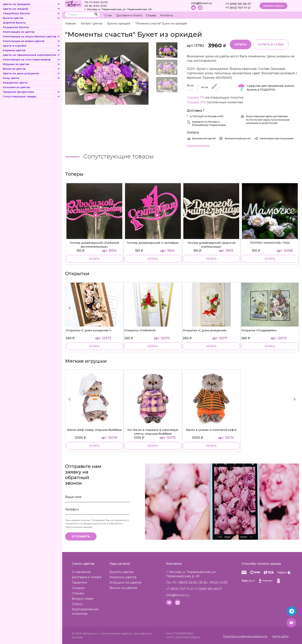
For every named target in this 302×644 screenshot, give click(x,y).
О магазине (81, 572)
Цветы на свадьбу (32, 9)
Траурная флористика (32, 92)
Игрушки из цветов (32, 64)
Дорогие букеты (14, 23)
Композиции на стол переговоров (32, 59)
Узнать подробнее (198, 146)
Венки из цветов (32, 69)
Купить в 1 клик (271, 44)
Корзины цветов (32, 50)
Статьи (77, 604)
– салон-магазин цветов (115, 633)
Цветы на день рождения (32, 73)
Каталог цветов (91, 23)
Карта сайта (280, 636)
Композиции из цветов (19, 32)
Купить (241, 44)
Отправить (81, 536)
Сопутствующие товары (32, 96)
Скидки (78, 588)
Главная (70, 23)
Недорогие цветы (15, 83)
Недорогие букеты (16, 27)
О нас (108, 15)
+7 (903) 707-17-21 (238, 8)
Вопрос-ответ (83, 599)
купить (94, 259)
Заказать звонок (273, 6)
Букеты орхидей (119, 23)
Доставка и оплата (129, 15)
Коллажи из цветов (16, 87)
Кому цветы (32, 78)
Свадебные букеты (32, 13)
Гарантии (80, 583)
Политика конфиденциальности (245, 636)
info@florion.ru (201, 3)
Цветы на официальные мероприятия (32, 55)
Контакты (167, 15)
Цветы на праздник (32, 4)
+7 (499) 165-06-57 (238, 4)
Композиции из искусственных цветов (32, 36)
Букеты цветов (32, 18)
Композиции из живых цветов (32, 41)
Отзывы (151, 15)
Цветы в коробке (32, 46)
